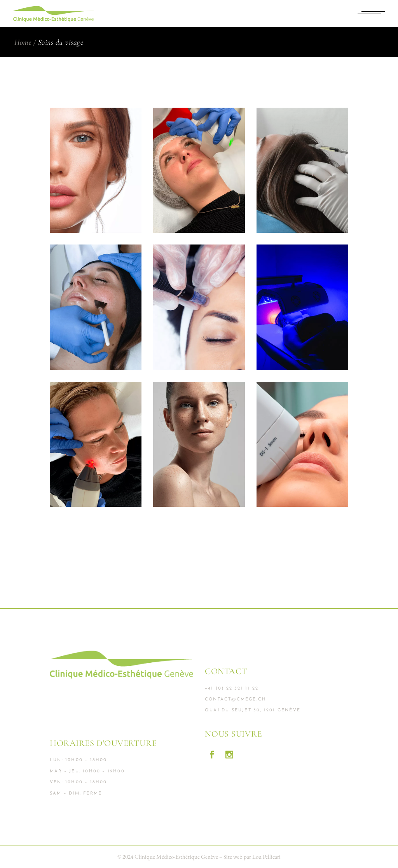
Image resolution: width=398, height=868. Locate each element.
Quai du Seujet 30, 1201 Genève (253, 710)
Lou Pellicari (266, 857)
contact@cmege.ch (236, 699)
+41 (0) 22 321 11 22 (232, 689)
